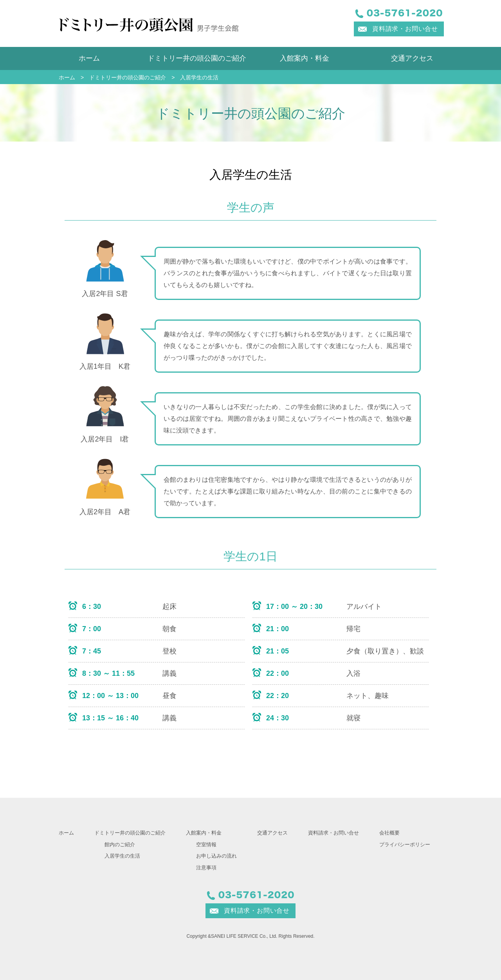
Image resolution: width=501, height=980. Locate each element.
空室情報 (206, 844)
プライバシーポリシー (405, 844)
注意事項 (206, 868)
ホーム (89, 58)
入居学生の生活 (122, 856)
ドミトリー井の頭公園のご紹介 (197, 58)
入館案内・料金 (305, 58)
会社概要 (389, 833)
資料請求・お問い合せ (405, 29)
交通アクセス (412, 58)
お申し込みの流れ (216, 856)
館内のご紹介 (120, 844)
